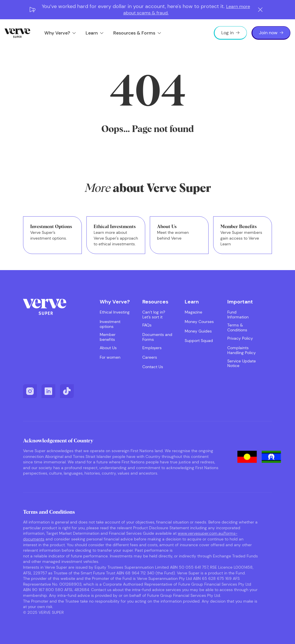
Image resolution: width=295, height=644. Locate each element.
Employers (152, 348)
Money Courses (199, 322)
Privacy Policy (240, 338)
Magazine (193, 312)
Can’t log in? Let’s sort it (154, 315)
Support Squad (199, 341)
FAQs (147, 325)
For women (110, 357)
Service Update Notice (242, 364)
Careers (150, 357)
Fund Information (238, 315)
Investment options (110, 324)
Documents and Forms (157, 337)
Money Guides (198, 331)
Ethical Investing (115, 312)
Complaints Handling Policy (242, 350)
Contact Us (153, 367)
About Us (108, 348)
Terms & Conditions (237, 328)
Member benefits (108, 337)
